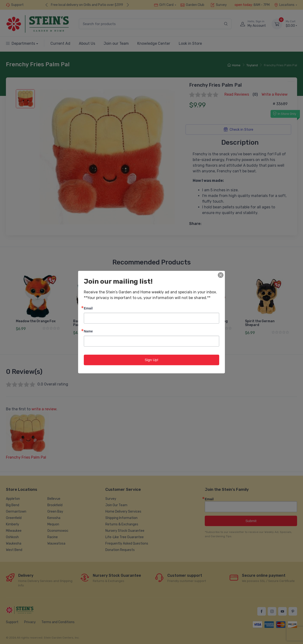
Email (88, 308)
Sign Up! (151, 360)
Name (88, 331)
